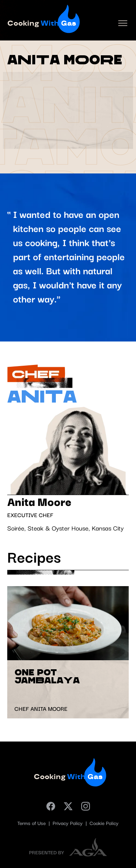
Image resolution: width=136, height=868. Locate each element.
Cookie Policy (104, 824)
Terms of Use (32, 824)
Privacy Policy (68, 824)
